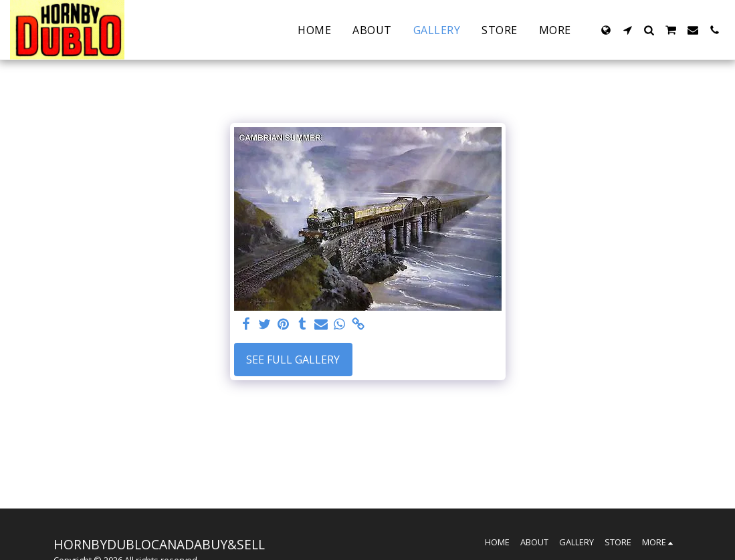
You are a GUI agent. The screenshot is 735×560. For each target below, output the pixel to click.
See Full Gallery (293, 360)
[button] (627, 30)
